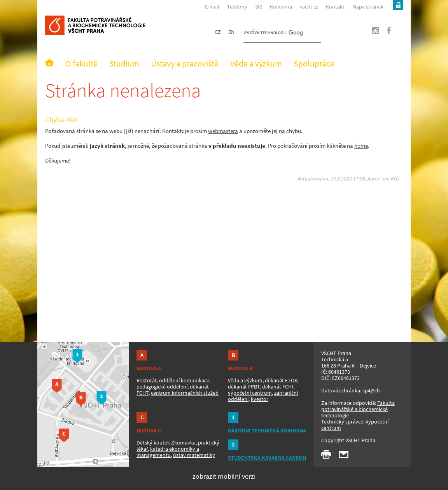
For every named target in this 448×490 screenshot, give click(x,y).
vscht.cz (309, 7)
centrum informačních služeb (185, 393)
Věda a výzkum (245, 380)
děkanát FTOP (281, 380)
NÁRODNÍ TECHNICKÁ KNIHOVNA (267, 430)
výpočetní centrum (250, 393)
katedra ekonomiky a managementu (168, 452)
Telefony (237, 7)
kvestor (260, 399)
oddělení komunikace (184, 380)
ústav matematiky (194, 455)
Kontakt (335, 7)
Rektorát (147, 380)
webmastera (223, 131)
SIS (259, 7)
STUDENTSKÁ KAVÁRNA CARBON (267, 458)
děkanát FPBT (244, 387)
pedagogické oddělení (162, 387)
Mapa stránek (368, 7)
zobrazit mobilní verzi (224, 476)
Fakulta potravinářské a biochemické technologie (358, 409)
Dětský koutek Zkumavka (166, 443)
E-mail (212, 7)
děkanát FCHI (278, 387)
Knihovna (281, 7)
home (361, 146)
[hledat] (273, 33)
